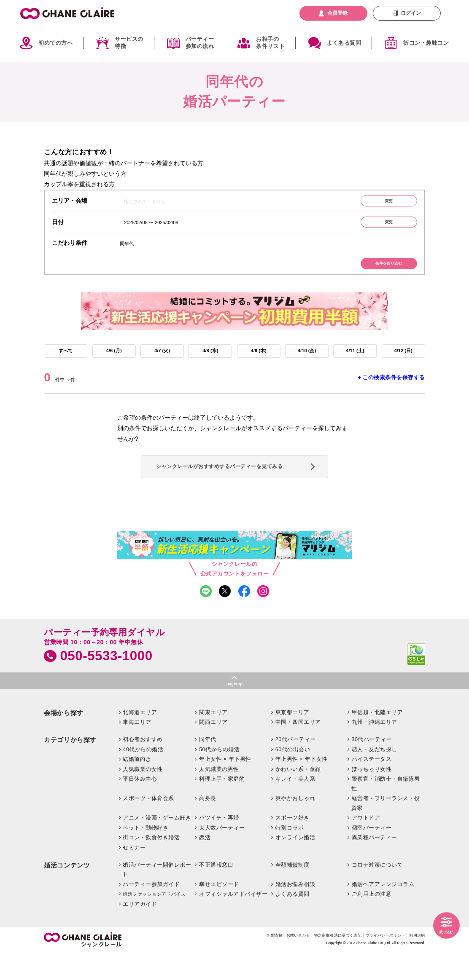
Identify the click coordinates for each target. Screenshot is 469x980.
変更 (383, 202)
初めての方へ (55, 43)
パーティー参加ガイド (151, 911)
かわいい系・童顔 (298, 796)
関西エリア (213, 749)
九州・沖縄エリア (375, 749)
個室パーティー (372, 855)
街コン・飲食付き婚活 (151, 865)
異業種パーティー (375, 865)
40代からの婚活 (143, 776)
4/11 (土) (355, 360)
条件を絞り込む (383, 270)
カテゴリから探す (70, 767)
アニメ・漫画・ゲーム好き (157, 845)
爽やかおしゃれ (295, 825)
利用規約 (415, 963)
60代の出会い (293, 776)
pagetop (234, 709)
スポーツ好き (292, 845)
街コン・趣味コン (426, 43)
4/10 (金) (307, 360)
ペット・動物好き (146, 855)
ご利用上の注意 (372, 921)
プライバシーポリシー (376, 963)
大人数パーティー (222, 855)
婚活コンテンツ (67, 892)
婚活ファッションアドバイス (154, 921)
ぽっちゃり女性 (372, 796)
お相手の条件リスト (270, 43)
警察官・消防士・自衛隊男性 (386, 811)
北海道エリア (140, 739)
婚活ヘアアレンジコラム (383, 911)
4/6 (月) (114, 360)
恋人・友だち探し (375, 776)
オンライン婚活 (295, 865)
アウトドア (366, 845)
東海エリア (137, 749)
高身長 (208, 825)
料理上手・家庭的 (222, 806)
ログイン (411, 13)
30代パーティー (372, 766)
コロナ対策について (377, 892)
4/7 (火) (162, 360)
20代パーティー (296, 766)
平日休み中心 (140, 806)
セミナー (134, 875)
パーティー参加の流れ (200, 43)
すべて (66, 360)
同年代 (208, 766)
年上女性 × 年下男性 (225, 786)
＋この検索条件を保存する (391, 389)
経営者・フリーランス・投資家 (386, 830)
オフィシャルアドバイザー (233, 921)
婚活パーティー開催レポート (157, 896)
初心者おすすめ (143, 766)
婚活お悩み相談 (295, 911)
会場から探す (64, 740)
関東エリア (213, 739)
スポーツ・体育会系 (148, 825)
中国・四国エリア (298, 749)
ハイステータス (372, 786)
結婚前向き (137, 786)
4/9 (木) (259, 360)
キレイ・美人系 (295, 806)
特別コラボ (290, 855)
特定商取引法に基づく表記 (318, 963)
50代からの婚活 (219, 776)
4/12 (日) (403, 360)
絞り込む (443, 931)
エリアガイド (140, 931)
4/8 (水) (210, 360)
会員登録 (337, 13)
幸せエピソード (219, 911)
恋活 (205, 865)
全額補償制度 (292, 892)
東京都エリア (292, 739)
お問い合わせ (270, 963)
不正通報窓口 (216, 892)
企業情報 (240, 963)
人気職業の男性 (219, 796)
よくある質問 (344, 43)
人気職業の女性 (143, 796)
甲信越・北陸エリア (377, 739)
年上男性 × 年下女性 (302, 786)
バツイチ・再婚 (219, 845)
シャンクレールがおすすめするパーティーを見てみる (232, 483)
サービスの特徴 (129, 43)
